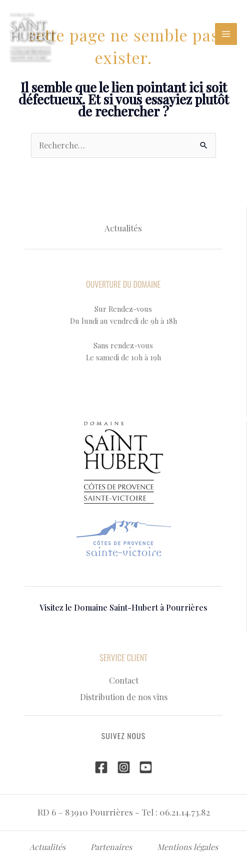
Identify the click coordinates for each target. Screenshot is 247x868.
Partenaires (111, 847)
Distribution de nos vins (124, 697)
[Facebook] (101, 767)
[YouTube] (146, 767)
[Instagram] (124, 767)
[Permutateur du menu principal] (226, 34)
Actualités (123, 228)
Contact (124, 680)
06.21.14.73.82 (185, 812)
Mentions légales (187, 847)
